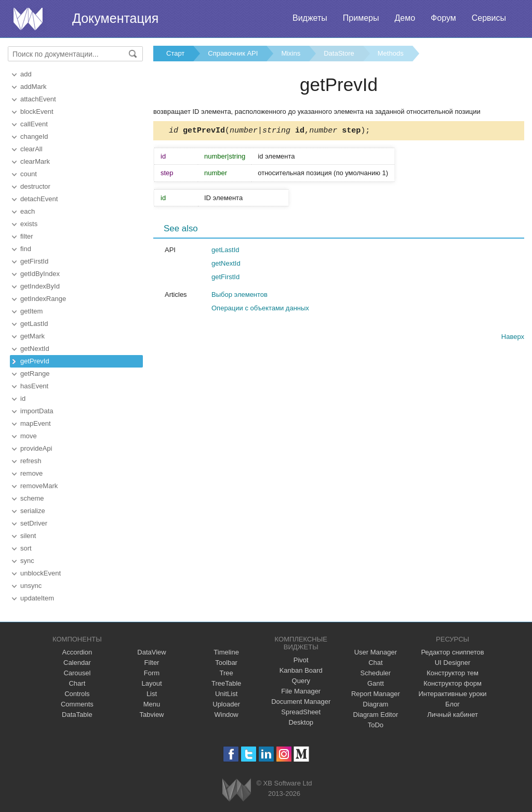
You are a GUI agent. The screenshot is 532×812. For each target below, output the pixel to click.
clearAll (31, 149)
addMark (34, 87)
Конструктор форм (453, 683)
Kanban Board (301, 670)
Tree (227, 673)
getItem (31, 311)
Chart (77, 683)
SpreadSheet (301, 712)
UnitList (226, 694)
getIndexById (40, 286)
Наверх (513, 338)
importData (37, 411)
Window (227, 715)
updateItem (37, 598)
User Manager (376, 652)
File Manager (301, 691)
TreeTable (226, 683)
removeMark (39, 486)
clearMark (35, 161)
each (28, 211)
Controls (77, 694)
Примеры (361, 18)
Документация (115, 18)
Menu (152, 704)
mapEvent (36, 423)
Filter (152, 663)
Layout (151, 683)
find (26, 249)
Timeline (226, 652)
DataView (151, 652)
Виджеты (310, 18)
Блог (453, 704)
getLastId (34, 324)
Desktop (301, 722)
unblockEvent (41, 573)
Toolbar (226, 663)
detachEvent (39, 199)
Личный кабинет (453, 715)
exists (29, 224)
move (29, 436)
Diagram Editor (376, 715)
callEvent (34, 124)
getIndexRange (43, 299)
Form (152, 673)
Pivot (301, 660)
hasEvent (34, 386)
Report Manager (376, 694)
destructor (35, 186)
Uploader (226, 704)
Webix (237, 790)
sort (26, 548)
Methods (391, 53)
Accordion (77, 652)
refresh (31, 461)
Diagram (375, 704)
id (23, 398)
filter (27, 236)
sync (27, 561)
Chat (375, 663)
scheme (32, 498)
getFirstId (34, 261)
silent (28, 536)
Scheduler (376, 673)
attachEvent (38, 99)
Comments (77, 704)
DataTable (77, 715)
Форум (443, 18)
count (29, 174)
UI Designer (453, 663)
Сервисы (489, 18)
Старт (175, 53)
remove (31, 473)
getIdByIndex (40, 274)
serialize (33, 511)
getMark (32, 336)
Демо (405, 18)
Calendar (77, 663)
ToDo (376, 725)
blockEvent (37, 112)
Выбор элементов (240, 296)
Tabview (152, 715)
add (26, 74)
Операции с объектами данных (260, 310)
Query (301, 681)
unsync (31, 586)
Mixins (291, 53)
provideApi (36, 448)
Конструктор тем (453, 673)
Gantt (376, 683)
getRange (35, 374)
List (152, 694)
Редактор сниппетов (452, 652)
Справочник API (233, 53)
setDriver (34, 523)
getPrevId (35, 361)
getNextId (35, 349)
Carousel (77, 673)
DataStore (339, 53)
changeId (34, 136)
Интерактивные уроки (453, 694)
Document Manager (301, 702)
